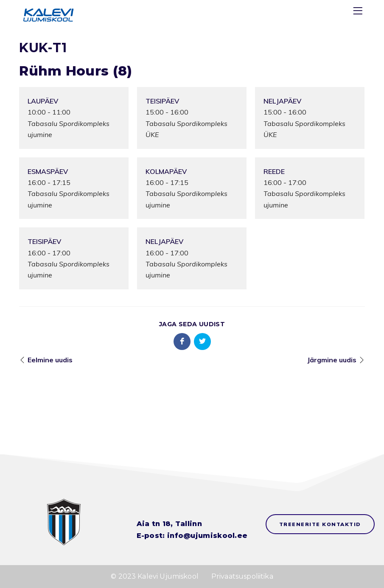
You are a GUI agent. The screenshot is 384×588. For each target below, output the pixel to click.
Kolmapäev (166, 171)
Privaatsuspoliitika (242, 576)
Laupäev (43, 101)
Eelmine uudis (50, 360)
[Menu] (359, 13)
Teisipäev (162, 101)
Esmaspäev (48, 171)
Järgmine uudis (332, 360)
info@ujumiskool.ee (207, 536)
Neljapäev (282, 101)
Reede (274, 171)
